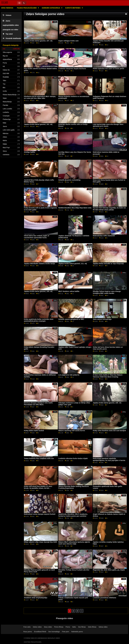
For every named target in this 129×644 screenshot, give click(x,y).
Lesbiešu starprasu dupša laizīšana (72, 69)
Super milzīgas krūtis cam (68, 41)
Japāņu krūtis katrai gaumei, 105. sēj (38, 291)
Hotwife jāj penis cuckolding (69, 180)
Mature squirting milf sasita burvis (72, 431)
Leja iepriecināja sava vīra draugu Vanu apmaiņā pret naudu (108, 125)
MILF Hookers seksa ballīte (69, 291)
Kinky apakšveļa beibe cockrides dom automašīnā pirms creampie (39, 320)
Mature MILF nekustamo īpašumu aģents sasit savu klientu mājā (74, 543)
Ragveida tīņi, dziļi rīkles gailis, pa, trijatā (109, 570)
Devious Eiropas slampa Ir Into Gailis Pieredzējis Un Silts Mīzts (38, 404)
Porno (68, 627)
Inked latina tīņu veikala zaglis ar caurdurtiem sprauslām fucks (37, 237)
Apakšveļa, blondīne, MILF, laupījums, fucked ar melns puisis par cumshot (73, 515)
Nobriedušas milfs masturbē (104, 236)
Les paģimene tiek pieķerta (69, 375)
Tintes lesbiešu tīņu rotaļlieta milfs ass (39, 458)
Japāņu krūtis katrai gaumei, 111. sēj (73, 264)
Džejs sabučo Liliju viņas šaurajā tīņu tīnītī (40, 542)
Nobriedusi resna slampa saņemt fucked (40, 514)
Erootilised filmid (40, 632)
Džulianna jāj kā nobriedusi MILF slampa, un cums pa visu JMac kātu (40, 97)
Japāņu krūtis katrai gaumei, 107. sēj (38, 41)
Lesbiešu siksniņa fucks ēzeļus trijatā (73, 458)
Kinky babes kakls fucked (34, 431)
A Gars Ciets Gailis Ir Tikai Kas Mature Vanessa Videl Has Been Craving (108, 376)
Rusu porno (28, 632)
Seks (74, 627)
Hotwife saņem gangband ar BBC (71, 319)
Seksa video (103, 627)
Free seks (27, 627)
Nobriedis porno (77, 632)
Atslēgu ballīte (29, 152)
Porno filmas (59, 627)
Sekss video (37, 627)
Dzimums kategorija (51, 8)
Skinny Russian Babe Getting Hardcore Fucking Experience (74, 487)
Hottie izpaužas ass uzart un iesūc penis (108, 69)
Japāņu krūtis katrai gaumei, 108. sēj (107, 403)
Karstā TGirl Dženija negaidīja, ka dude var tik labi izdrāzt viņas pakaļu (109, 209)
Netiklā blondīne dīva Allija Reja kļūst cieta (75, 208)
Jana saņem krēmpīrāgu (102, 319)
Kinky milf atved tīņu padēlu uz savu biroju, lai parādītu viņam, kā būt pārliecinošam (38, 488)
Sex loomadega (54, 632)
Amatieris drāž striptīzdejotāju (36, 598)
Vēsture (7, 15)
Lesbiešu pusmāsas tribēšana (104, 598)
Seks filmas (92, 627)
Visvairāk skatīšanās (12, 38)
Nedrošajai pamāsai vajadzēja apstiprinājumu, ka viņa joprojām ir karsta (109, 459)
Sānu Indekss (7, 8)
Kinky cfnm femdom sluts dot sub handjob (109, 431)
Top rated (8, 34)
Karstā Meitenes (73, 8)
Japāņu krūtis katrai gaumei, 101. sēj (38, 124)
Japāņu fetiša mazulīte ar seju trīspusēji (108, 264)
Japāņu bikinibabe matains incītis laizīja (39, 264)
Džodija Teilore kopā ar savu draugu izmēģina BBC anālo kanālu (107, 292)
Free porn (65, 632)
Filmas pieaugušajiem (27, 8)
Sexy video (48, 627)
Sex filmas (82, 627)
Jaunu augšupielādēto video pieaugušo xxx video (11, 25)
